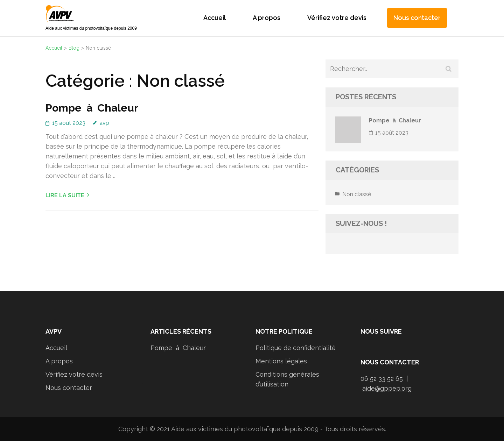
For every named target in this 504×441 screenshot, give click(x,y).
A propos (267, 18)
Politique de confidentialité (296, 348)
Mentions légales (281, 361)
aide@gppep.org (387, 388)
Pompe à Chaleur (92, 108)
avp (104, 123)
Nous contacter (417, 18)
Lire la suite (65, 195)
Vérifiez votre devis (337, 18)
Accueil (215, 18)
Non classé (357, 194)
